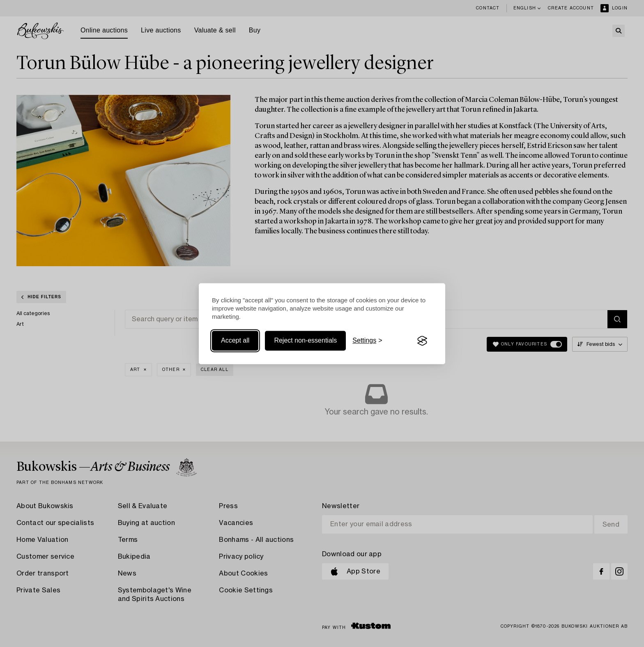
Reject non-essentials (305, 341)
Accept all (235, 341)
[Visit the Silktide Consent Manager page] (422, 341)
